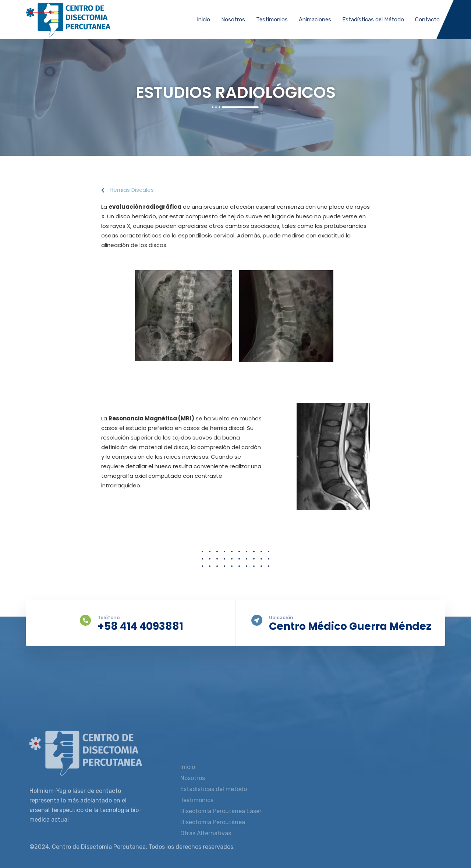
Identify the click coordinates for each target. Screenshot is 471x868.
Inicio (203, 20)
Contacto (427, 20)
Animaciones (315, 20)
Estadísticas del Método (373, 20)
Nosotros (233, 20)
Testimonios (272, 20)
